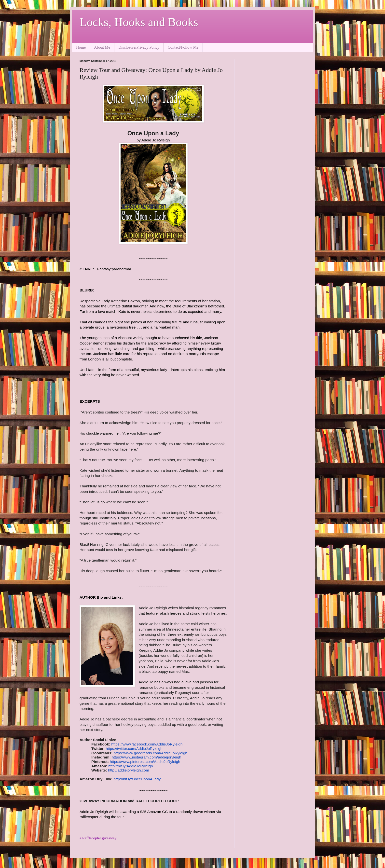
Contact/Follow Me (183, 47)
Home (81, 47)
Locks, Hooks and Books (139, 22)
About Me (102, 47)
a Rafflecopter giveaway (98, 838)
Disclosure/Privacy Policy (139, 47)
